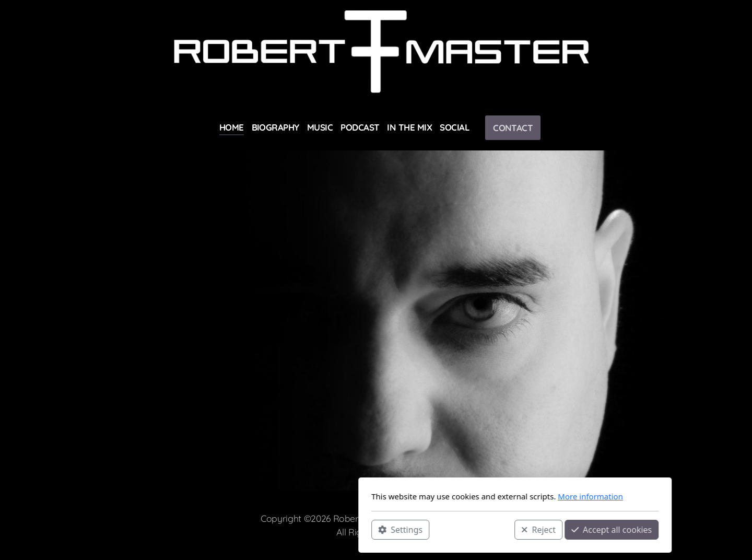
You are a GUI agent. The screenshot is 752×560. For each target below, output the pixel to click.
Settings (261, 529)
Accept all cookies (473, 529)
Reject (399, 529)
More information (451, 496)
